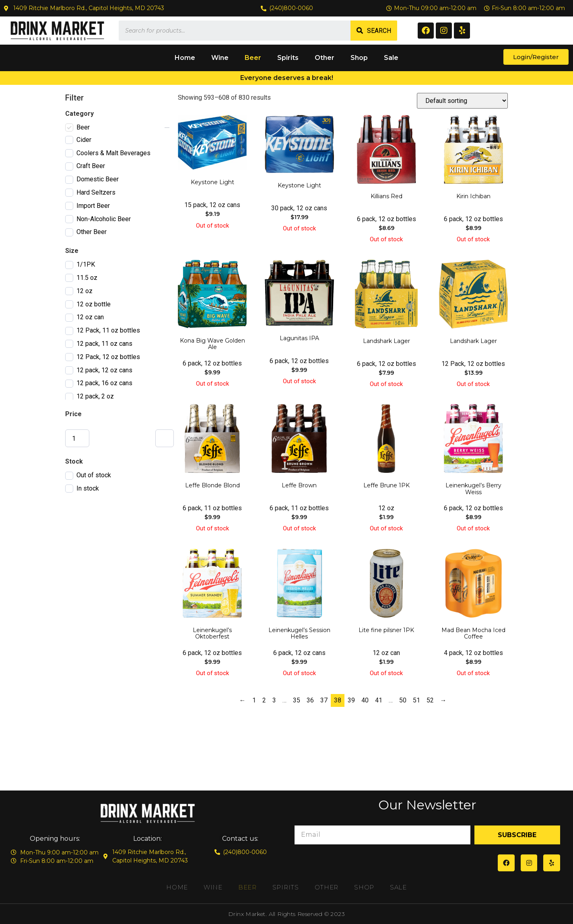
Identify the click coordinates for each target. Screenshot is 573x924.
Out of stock (94, 475)
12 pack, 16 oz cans (104, 383)
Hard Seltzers (96, 192)
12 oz (85, 291)
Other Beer (92, 232)
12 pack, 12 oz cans (104, 370)
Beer (253, 58)
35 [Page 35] (297, 700)
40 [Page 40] (365, 700)
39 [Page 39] (351, 700)
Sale (391, 58)
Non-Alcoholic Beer (104, 219)
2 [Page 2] (264, 700)
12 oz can (90, 317)
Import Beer (93, 206)
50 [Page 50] (403, 700)
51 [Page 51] (416, 700)
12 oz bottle (94, 304)
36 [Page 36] (310, 700)
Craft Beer (91, 166)
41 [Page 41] (379, 700)
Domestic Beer (98, 179)
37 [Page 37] (324, 700)
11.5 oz (87, 278)
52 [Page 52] (430, 700)
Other (325, 58)
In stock (88, 488)
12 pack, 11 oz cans (104, 344)
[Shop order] (462, 101)
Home (185, 58)
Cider (84, 140)
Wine (220, 58)
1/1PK (86, 264)
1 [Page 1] (254, 700)
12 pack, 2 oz (95, 396)
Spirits (288, 58)
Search (379, 31)
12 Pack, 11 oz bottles (108, 330)
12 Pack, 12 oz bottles (108, 357)
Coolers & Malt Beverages (113, 153)
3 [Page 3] (274, 700)
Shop (359, 58)
